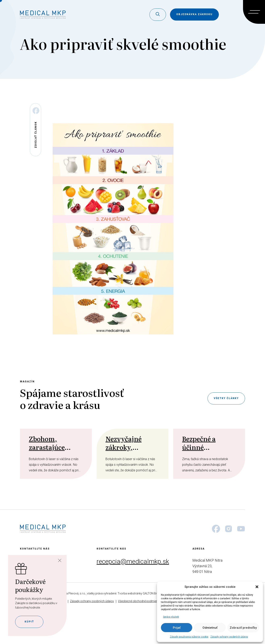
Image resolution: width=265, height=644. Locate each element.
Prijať (177, 628)
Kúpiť (29, 622)
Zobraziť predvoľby (243, 628)
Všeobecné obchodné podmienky (139, 601)
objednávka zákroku (194, 14)
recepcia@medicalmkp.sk (133, 561)
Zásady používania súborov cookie (189, 637)
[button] (257, 587)
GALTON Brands (153, 593)
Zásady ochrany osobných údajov (229, 637)
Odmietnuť (210, 628)
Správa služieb (171, 617)
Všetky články (226, 398)
